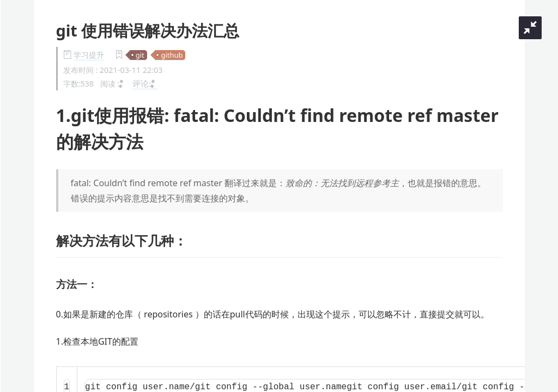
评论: (145, 83)
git (140, 55)
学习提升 (89, 55)
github (172, 55)
